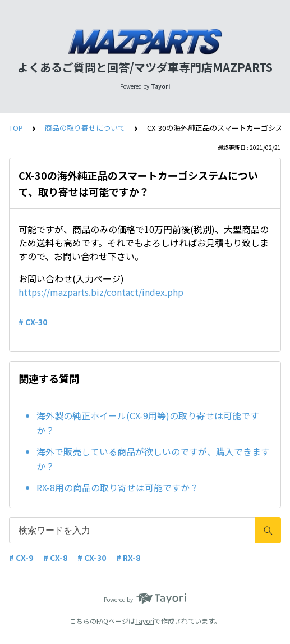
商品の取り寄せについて (85, 128)
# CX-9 (21, 558)
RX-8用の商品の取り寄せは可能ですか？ (118, 487)
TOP (16, 128)
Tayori (145, 621)
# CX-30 (33, 322)
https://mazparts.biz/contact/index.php (101, 292)
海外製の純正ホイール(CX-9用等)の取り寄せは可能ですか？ (148, 423)
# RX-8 (128, 558)
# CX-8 (55, 558)
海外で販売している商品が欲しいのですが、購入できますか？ (153, 459)
